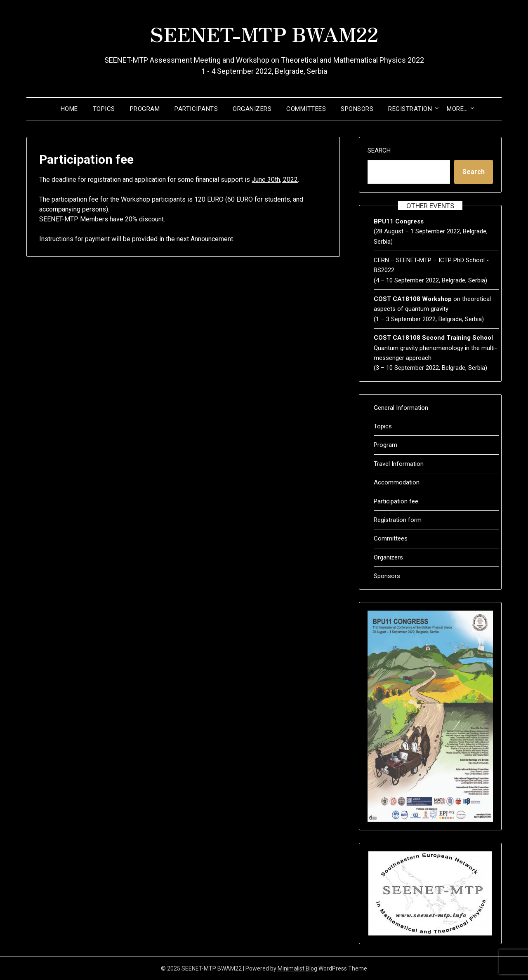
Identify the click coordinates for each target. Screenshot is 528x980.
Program (145, 109)
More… (457, 109)
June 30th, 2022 (275, 180)
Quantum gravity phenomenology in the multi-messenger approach (435, 348)
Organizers (252, 109)
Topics (104, 109)
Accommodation (397, 482)
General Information (401, 408)
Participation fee (396, 501)
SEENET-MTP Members (74, 219)
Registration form (398, 520)
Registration (410, 109)
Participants (196, 109)
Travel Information (399, 464)
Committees (306, 109)
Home (69, 109)
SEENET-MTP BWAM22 (264, 33)
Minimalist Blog (297, 968)
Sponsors (357, 109)
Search (379, 150)
